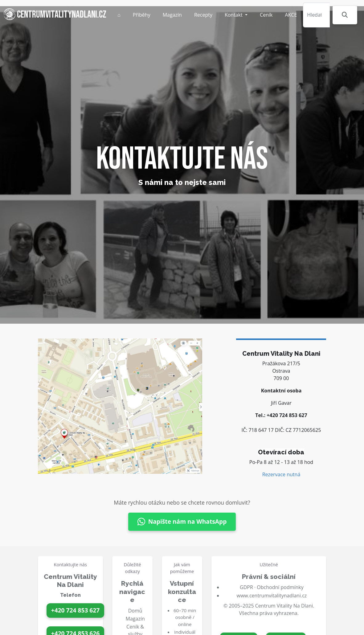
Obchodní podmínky (280, 587)
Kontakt (234, 15)
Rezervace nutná (281, 474)
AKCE (291, 15)
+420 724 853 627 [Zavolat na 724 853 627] (76, 610)
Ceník (266, 15)
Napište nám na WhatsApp (182, 522)
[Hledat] (316, 15)
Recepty (203, 15)
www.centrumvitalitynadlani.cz (272, 596)
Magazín (172, 15)
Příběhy (142, 15)
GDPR (246, 587)
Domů (135, 611)
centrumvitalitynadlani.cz (55, 14)
